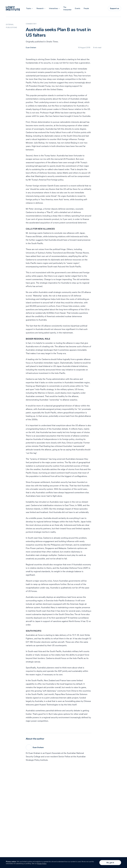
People (86, 8)
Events (78, 8)
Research (40, 8)
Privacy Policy (42, 863)
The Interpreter (67, 8)
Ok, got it (110, 863)
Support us (114, 8)
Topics (29, 8)
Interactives (53, 8)
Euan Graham (31, 47)
